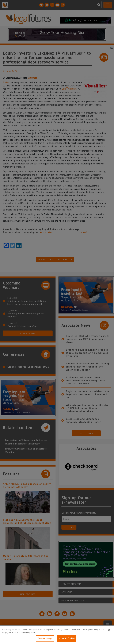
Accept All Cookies (66, 638)
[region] (57, 635)
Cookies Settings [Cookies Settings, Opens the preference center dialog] (45, 638)
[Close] (109, 630)
